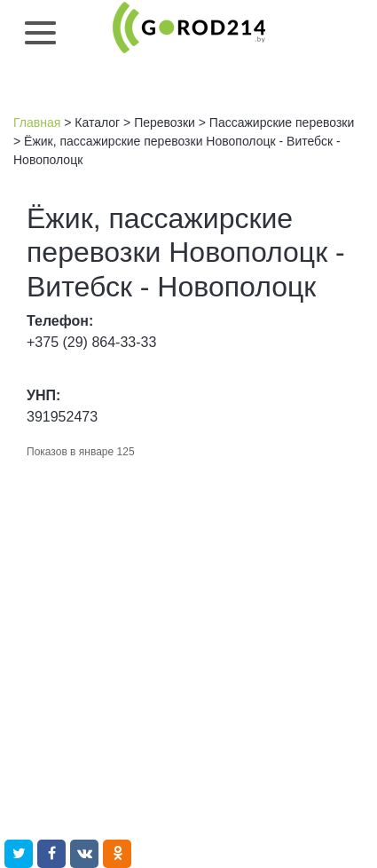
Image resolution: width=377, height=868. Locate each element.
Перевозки (165, 122)
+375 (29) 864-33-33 (91, 342)
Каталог (97, 122)
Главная (37, 122)
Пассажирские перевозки (282, 122)
